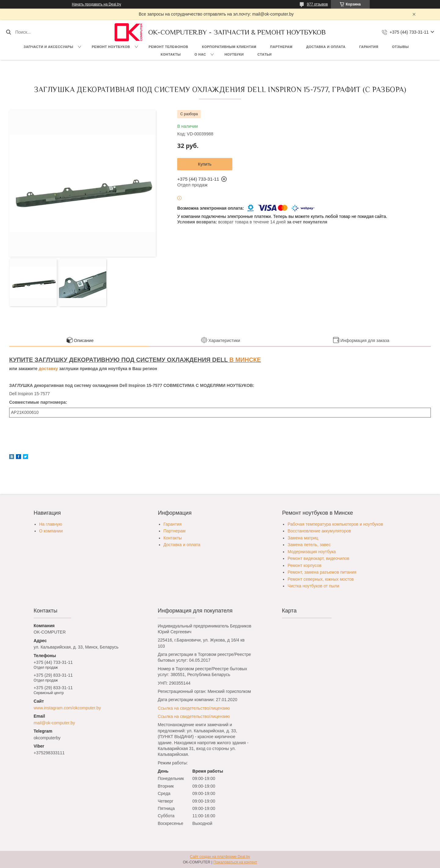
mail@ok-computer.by (54, 723)
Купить (205, 164)
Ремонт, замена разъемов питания (322, 572)
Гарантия (369, 47)
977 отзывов (317, 4)
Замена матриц (303, 538)
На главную (51, 524)
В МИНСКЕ (245, 360)
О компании (51, 531)
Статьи (265, 54)
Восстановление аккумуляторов (319, 531)
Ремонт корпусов (304, 565)
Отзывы (400, 47)
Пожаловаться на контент (235, 862)
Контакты (171, 54)
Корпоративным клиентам (229, 47)
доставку (48, 369)
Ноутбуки (234, 54)
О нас (200, 54)
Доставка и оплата (326, 47)
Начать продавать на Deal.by (96, 4)
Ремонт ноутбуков (111, 47)
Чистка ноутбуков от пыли (313, 586)
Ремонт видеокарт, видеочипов (318, 558)
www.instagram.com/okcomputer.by (67, 708)
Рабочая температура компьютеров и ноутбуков (335, 524)
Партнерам (281, 47)
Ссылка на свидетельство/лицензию (194, 708)
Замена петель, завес (309, 545)
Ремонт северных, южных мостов (321, 579)
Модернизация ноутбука (312, 552)
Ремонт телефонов (168, 47)
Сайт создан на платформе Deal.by (220, 857)
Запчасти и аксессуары (48, 47)
